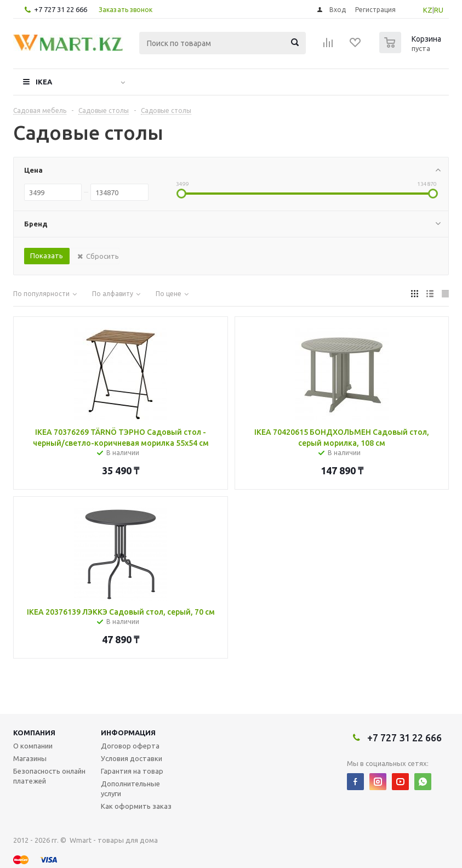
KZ (428, 10)
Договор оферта (130, 746)
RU (439, 10)
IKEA (44, 82)
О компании (33, 746)
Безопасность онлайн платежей (49, 776)
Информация (128, 733)
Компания (34, 733)
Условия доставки (132, 758)
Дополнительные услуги (130, 788)
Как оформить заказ (136, 806)
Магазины (30, 758)
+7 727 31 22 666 (61, 9)
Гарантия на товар (132, 771)
